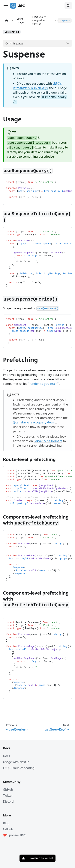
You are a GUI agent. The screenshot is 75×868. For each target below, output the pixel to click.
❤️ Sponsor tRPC (15, 835)
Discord (8, 802)
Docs (6, 756)
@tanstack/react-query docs (33, 422)
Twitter (8, 796)
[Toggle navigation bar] (6, 6)
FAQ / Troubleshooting (19, 768)
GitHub (8, 790)
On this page (14, 43)
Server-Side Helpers (48, 441)
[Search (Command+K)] (68, 6)
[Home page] (7, 21)
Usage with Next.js (16, 762)
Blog (6, 823)
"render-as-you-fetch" (43, 384)
